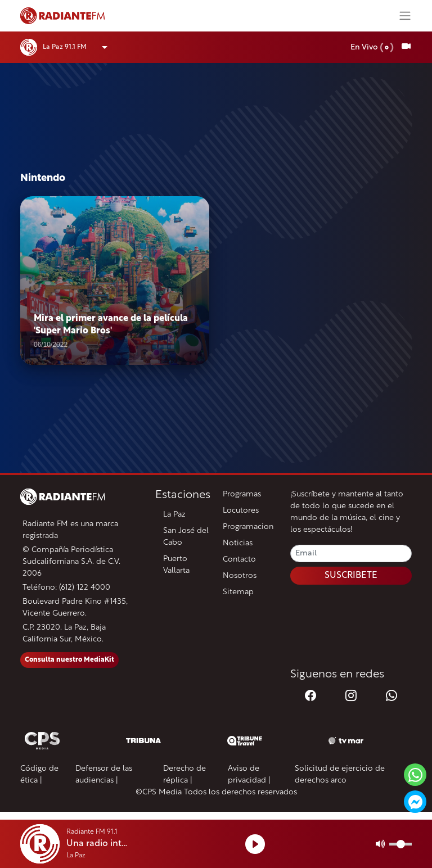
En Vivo (372, 48)
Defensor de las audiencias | (104, 775)
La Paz (174, 515)
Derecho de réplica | (184, 775)
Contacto (239, 560)
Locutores (241, 511)
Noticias (238, 543)
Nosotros (240, 576)
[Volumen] (400, 844)
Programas (242, 494)
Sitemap (238, 592)
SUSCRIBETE (351, 576)
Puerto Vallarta (176, 565)
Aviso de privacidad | (249, 775)
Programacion (248, 527)
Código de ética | (39, 775)
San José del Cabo (186, 537)
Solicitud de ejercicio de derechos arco (340, 775)
